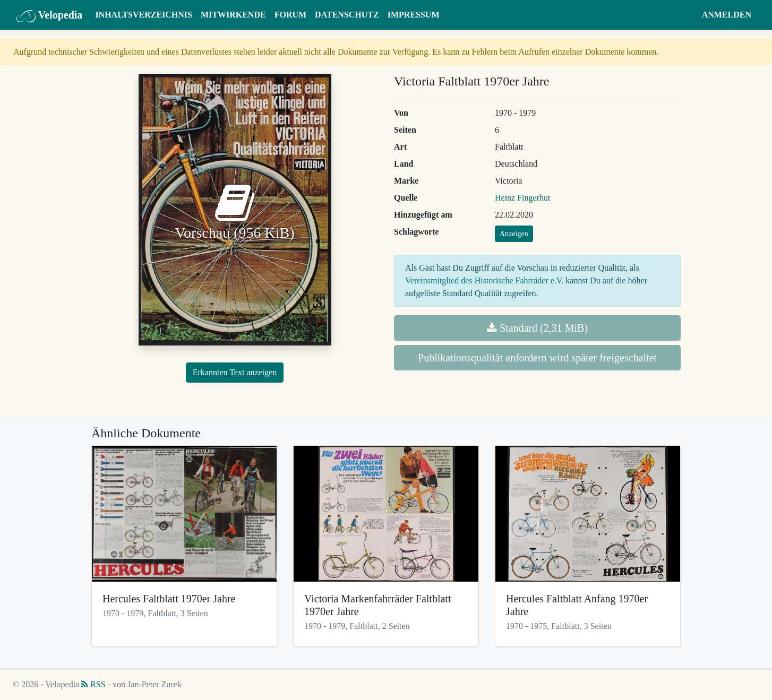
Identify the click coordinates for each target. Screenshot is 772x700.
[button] (687, 15)
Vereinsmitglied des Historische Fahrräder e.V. (484, 280)
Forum (290, 15)
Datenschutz (347, 15)
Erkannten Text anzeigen (235, 372)
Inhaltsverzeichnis (144, 15)
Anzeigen (514, 234)
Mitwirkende (233, 15)
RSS (93, 684)
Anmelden (727, 15)
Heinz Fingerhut (522, 198)
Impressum (414, 15)
